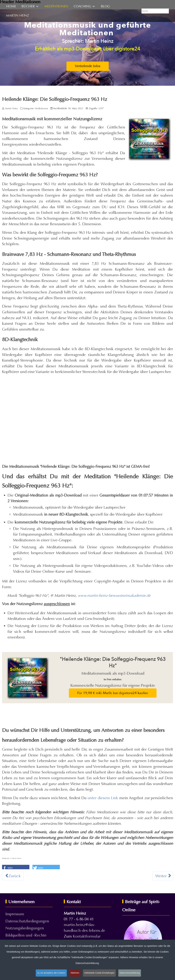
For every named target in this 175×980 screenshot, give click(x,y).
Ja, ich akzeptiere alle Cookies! (51, 973)
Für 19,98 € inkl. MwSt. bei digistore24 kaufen (113, 693)
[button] (16, 867)
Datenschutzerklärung (130, 973)
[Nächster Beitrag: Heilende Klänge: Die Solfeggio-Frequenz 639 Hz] (163, 876)
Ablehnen (75, 973)
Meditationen (41, 108)
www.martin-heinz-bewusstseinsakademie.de (114, 595)
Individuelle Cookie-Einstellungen (99, 973)
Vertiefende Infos (88, 66)
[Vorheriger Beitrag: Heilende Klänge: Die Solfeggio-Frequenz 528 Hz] (13, 876)
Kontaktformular (87, 936)
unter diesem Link (103, 798)
